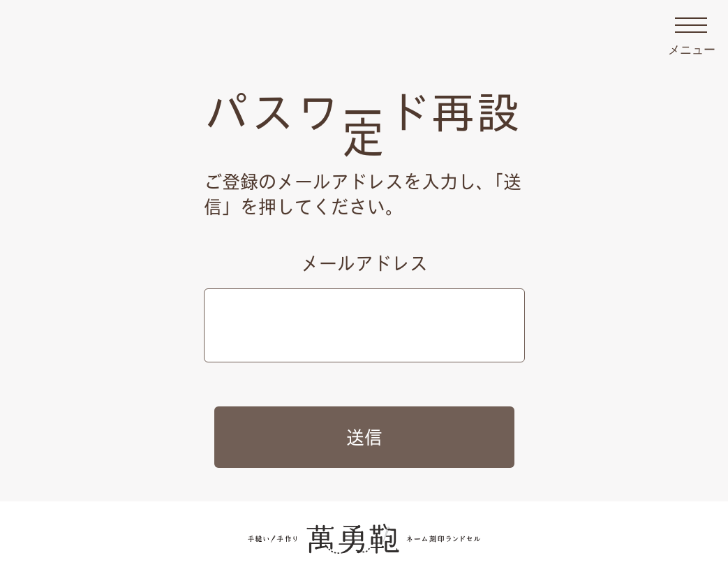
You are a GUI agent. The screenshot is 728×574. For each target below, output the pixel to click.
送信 (364, 437)
